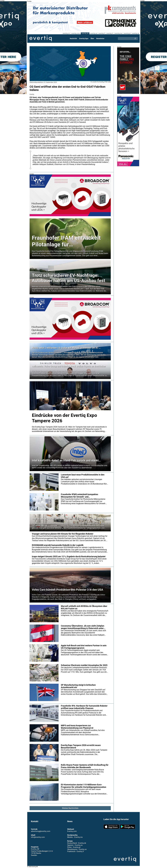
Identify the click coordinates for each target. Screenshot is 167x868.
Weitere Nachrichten (70, 808)
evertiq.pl (127, 33)
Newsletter (100, 38)
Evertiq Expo (84, 38)
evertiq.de (85, 33)
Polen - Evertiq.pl (74, 847)
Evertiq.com (72, 831)
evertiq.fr (110, 33)
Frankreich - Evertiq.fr (75, 851)
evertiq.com (75, 33)
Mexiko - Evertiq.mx (75, 837)
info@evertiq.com (38, 837)
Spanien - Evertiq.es (75, 845)
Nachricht (73, 38)
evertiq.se (136, 33)
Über (92, 38)
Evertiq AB (41, 38)
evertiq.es (93, 33)
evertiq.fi (102, 33)
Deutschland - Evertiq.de (77, 843)
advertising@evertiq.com (41, 831)
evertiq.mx (118, 33)
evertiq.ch (66, 33)
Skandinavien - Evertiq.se (77, 849)
